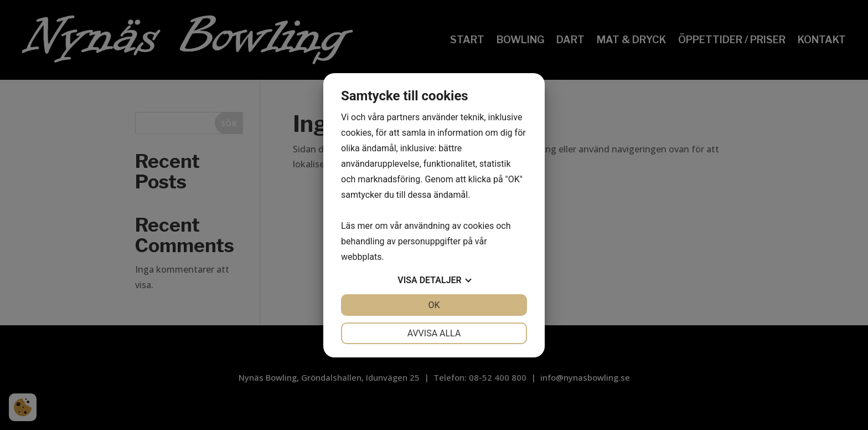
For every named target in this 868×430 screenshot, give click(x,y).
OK (434, 305)
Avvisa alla (434, 333)
